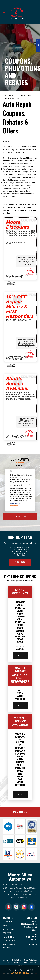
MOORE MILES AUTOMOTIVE (16, 96)
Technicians (21, 555)
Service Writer (21, 553)
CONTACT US (9, 940)
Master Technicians (21, 551)
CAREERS (7, 933)
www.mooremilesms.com (26, 263)
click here (20, 562)
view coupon (20, 655)
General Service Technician (21, 550)
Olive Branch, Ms (15, 477)
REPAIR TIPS (8, 937)
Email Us (33, 944)
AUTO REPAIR (9, 929)
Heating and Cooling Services (19, 475)
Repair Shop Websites (27, 960)
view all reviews (20, 516)
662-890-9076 (10, 208)
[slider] (20, 463)
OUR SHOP (8, 922)
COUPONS (15, 98)
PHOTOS (7, 925)
